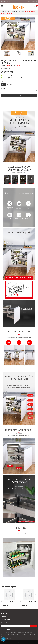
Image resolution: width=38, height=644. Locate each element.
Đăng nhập (30, 1)
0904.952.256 (7, 1)
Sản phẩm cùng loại (9, 587)
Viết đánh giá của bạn (6, 68)
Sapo (22, 642)
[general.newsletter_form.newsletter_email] (19, 626)
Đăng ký (35, 1)
